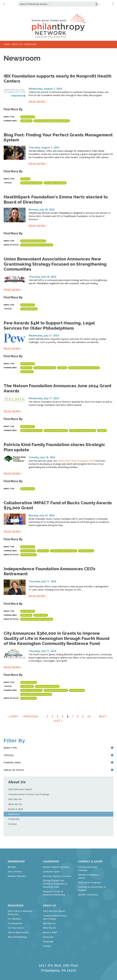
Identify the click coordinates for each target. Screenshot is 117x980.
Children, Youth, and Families (82, 430)
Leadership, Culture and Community (37, 245)
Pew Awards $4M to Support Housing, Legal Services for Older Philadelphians (49, 326)
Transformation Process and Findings (29, 794)
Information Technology (55, 183)
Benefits (12, 867)
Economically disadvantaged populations (52, 121)
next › (103, 717)
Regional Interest (29, 682)
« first (13, 717)
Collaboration (27, 686)
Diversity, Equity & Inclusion (57, 876)
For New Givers (16, 928)
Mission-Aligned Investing (56, 867)
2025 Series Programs (90, 883)
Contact (12, 824)
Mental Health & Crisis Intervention (84, 368)
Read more (37, 102)
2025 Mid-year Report (20, 789)
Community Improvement (56, 430)
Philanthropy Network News (33, 241)
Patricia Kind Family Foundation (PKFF (76, 461)
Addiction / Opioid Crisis (31, 430)
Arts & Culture (41, 615)
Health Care (26, 121)
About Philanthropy (17, 937)
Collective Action (28, 555)
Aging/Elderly (27, 372)
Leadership (51, 861)
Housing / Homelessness (45, 368)
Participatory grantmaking (47, 686)
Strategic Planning (29, 309)
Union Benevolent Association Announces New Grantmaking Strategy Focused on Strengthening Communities (55, 264)
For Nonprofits (15, 923)
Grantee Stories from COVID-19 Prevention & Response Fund (55, 884)
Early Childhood (28, 551)
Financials (14, 819)
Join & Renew (15, 872)
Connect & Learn (90, 861)
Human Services (86, 551)
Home (7, 44)
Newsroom (14, 814)
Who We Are (15, 799)
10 (89, 717)
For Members (15, 919)
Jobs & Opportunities (18, 932)
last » (58, 721)
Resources (16, 905)
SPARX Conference (88, 895)
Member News (28, 117)
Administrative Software (31, 183)
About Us (17, 44)
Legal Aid (62, 368)
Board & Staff (16, 809)
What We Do (15, 804)
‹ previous (30, 717)
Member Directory (17, 876)
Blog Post (25, 179)
